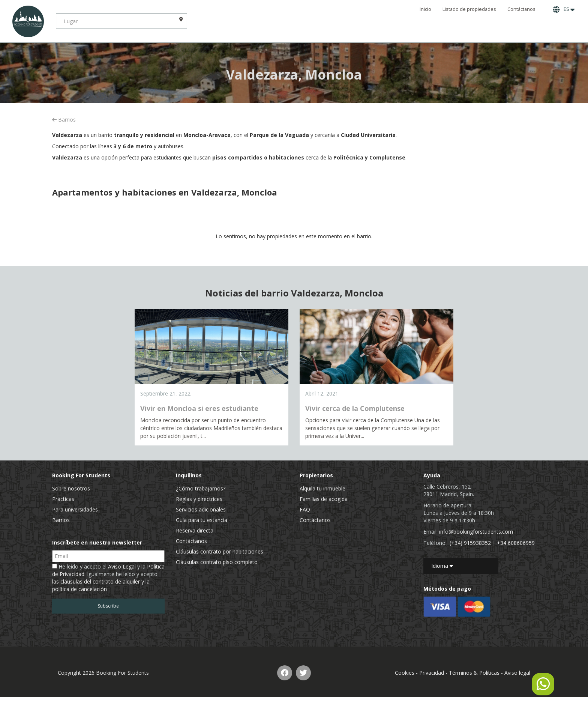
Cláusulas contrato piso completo (217, 562)
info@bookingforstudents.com (476, 532)
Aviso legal (517, 673)
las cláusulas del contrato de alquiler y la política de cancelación (101, 585)
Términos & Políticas (474, 673)
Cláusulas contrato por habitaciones (220, 551)
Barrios (64, 120)
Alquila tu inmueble (322, 488)
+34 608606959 (516, 543)
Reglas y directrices (199, 499)
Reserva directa (195, 530)
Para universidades (75, 509)
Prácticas (63, 499)
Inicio (425, 9)
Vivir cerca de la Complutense (355, 408)
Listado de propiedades (469, 9)
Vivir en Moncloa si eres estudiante (199, 408)
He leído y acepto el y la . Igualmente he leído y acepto (108, 578)
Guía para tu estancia (202, 520)
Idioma (442, 566)
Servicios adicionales (201, 509)
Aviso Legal (122, 566)
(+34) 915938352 (470, 543)
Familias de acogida (324, 499)
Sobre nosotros (71, 488)
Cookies (405, 673)
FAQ (305, 509)
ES (564, 9)
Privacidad (432, 673)
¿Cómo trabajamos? (201, 488)
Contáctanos (521, 9)
